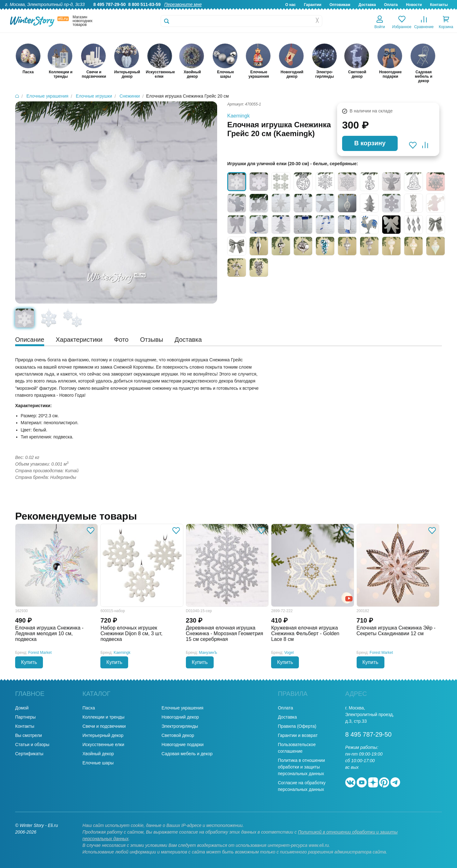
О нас (291, 5)
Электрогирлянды (180, 726)
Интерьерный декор (103, 735)
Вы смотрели (29, 735)
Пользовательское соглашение (297, 748)
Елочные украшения (183, 708)
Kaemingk (238, 116)
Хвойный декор (98, 754)
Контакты (439, 5)
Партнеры (25, 717)
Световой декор (178, 735)
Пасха (89, 708)
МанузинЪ (208, 653)
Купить (29, 662)
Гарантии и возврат (298, 735)
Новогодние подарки (183, 744)
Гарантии (313, 5)
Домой (22, 708)
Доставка (367, 5)
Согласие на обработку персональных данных (302, 786)
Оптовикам (340, 5)
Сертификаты (29, 754)
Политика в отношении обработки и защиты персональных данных (301, 767)
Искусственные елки (103, 744)
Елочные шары (98, 763)
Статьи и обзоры (32, 744)
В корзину (370, 143)
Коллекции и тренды (103, 717)
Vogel (289, 653)
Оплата (391, 5)
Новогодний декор (180, 717)
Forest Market (40, 653)
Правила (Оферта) (297, 726)
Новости (414, 5)
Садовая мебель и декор (187, 754)
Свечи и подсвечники (104, 726)
